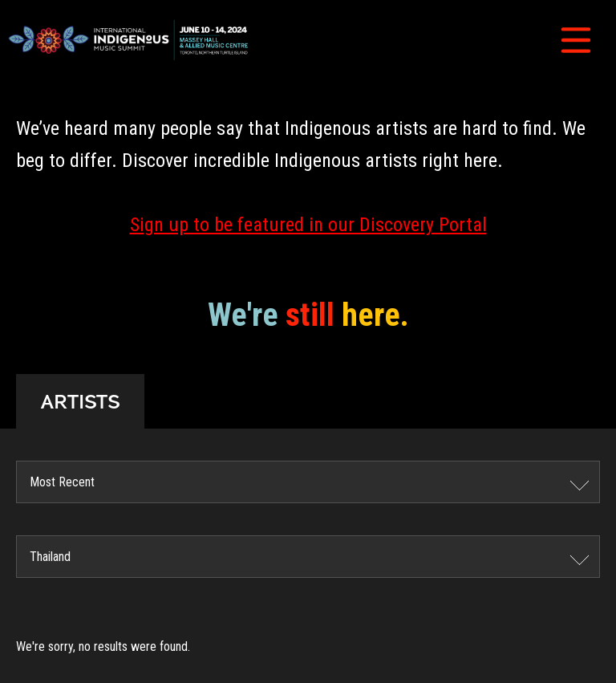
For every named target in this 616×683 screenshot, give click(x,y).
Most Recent (62, 482)
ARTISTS (80, 401)
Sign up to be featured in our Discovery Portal (308, 225)
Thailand (50, 557)
